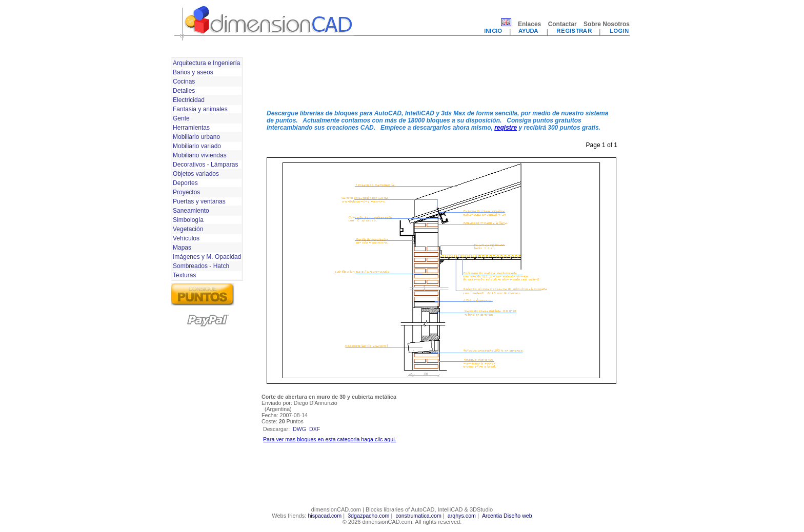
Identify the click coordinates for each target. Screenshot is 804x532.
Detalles (184, 91)
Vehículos (186, 238)
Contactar (562, 24)
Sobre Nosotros (607, 24)
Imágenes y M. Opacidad (207, 257)
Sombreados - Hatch (201, 266)
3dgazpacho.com (368, 516)
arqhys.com (462, 516)
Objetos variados (196, 174)
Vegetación (188, 229)
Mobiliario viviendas (200, 155)
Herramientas (191, 128)
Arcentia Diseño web (507, 516)
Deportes (185, 183)
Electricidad (189, 100)
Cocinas (184, 81)
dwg (299, 429)
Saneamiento (191, 211)
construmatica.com (418, 516)
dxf (315, 429)
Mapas (182, 248)
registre (506, 128)
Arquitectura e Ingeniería (206, 63)
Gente (181, 118)
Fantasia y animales (200, 109)
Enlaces (529, 24)
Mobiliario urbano (196, 137)
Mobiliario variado (197, 146)
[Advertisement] (441, 78)
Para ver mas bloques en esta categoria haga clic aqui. (329, 439)
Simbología (188, 220)
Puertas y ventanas (199, 201)
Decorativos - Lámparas (205, 165)
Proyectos (186, 192)
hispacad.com (325, 516)
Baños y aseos (193, 72)
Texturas (184, 275)
